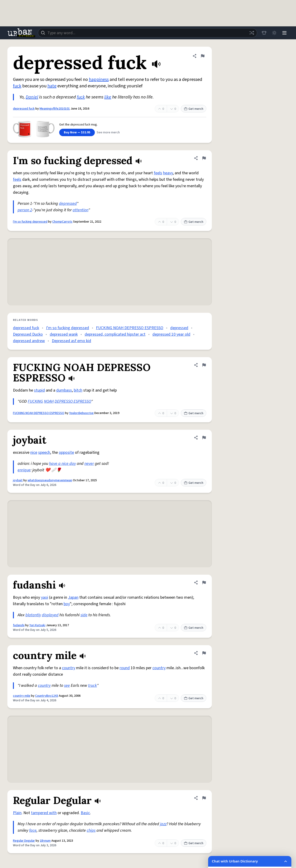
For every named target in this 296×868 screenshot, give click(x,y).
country (69, 668)
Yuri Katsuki (37, 625)
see (67, 686)
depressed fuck (24, 109)
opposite (66, 452)
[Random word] (252, 33)
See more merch (108, 132)
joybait (18, 480)
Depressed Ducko (28, 334)
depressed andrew (29, 341)
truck (92, 686)
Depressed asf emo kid (71, 341)
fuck (17, 86)
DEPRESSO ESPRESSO (73, 401)
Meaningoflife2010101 (55, 109)
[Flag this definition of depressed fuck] (203, 56)
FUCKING (35, 401)
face (33, 830)
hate (52, 86)
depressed (68, 204)
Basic (85, 813)
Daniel (32, 97)
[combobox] (148, 33)
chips (91, 830)
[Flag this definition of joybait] (204, 438)
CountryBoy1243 (47, 696)
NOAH (49, 401)
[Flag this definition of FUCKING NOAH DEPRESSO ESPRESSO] (204, 365)
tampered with (44, 813)
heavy (168, 173)
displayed (50, 615)
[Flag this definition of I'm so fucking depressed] (204, 158)
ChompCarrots (62, 222)
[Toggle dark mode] (274, 33)
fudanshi (19, 625)
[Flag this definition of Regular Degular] (204, 798)
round (125, 668)
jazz (163, 824)
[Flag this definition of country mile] (204, 653)
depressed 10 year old (171, 334)
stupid (39, 390)
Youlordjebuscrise (81, 413)
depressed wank (64, 334)
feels (158, 173)
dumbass (64, 390)
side (84, 615)
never (89, 464)
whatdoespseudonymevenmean (50, 480)
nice (34, 452)
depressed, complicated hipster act (115, 334)
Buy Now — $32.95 (77, 132)
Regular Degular (24, 841)
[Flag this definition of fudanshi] (204, 583)
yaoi (45, 597)
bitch (78, 390)
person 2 (25, 210)
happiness (99, 80)
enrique (24, 470)
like (108, 97)
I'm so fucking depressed (30, 222)
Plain (17, 813)
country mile (22, 696)
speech (44, 452)
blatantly (33, 615)
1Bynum (45, 841)
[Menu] (284, 33)
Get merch (194, 109)
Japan (73, 597)
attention (80, 210)
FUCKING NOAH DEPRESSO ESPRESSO (130, 328)
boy (67, 604)
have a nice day (62, 464)
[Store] (264, 33)
